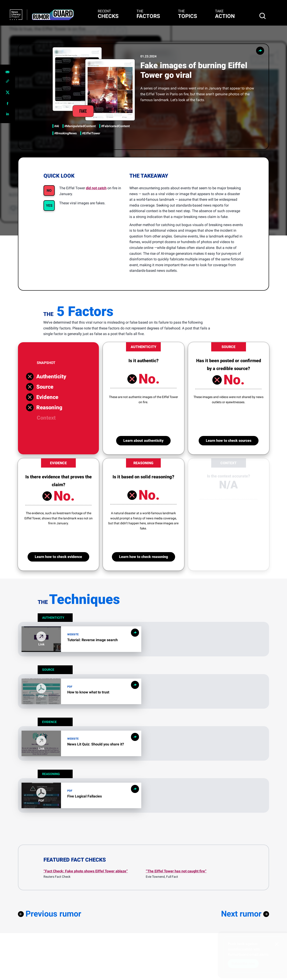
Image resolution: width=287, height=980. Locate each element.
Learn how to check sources (229, 441)
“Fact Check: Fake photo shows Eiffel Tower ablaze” (86, 871)
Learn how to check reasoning (143, 557)
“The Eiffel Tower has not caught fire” (176, 871)
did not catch (96, 188)
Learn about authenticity (143, 441)
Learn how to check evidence (58, 557)
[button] (41, 691)
